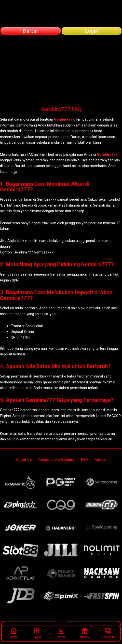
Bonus (85, 633)
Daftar (61, 633)
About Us (24, 460)
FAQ (84, 460)
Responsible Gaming (56, 460)
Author (100, 460)
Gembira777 (64, 119)
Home (14, 633)
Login (37, 633)
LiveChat (108, 633)
